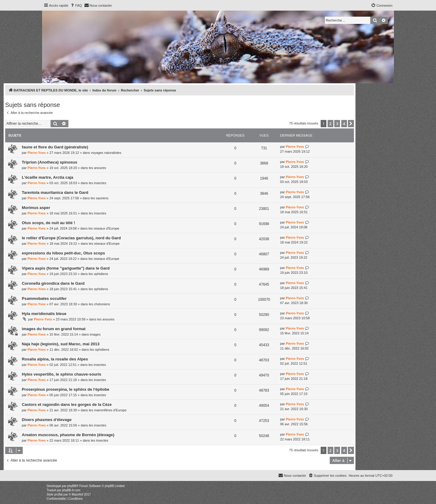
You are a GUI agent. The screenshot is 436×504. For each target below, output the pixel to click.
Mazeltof (78, 494)
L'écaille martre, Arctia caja (48, 177)
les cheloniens (99, 304)
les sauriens (100, 198)
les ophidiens (98, 274)
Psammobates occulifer (44, 298)
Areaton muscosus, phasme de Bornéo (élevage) (68, 435)
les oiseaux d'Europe (104, 228)
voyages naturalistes (106, 153)
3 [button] (337, 124)
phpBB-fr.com (71, 490)
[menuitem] (76, 5)
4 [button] (344, 124)
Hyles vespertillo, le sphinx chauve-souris (61, 374)
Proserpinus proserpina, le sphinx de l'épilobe (66, 389)
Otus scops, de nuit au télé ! (48, 223)
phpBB (72, 486)
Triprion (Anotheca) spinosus (50, 162)
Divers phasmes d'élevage (47, 420)
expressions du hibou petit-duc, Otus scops (63, 253)
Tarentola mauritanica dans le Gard (55, 192)
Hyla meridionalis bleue (44, 314)
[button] (351, 124)
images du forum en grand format (54, 329)
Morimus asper (36, 208)
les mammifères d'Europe (107, 410)
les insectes (97, 183)
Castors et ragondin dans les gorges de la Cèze (67, 405)
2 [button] (330, 124)
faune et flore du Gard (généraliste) (55, 147)
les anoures (97, 168)
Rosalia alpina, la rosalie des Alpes (55, 359)
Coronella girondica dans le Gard (53, 283)
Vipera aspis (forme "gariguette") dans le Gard (66, 268)
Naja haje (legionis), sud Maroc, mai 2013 (61, 344)
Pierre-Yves (37, 153)
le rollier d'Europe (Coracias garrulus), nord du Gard (71, 238)
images (95, 334)
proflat (58, 494)
